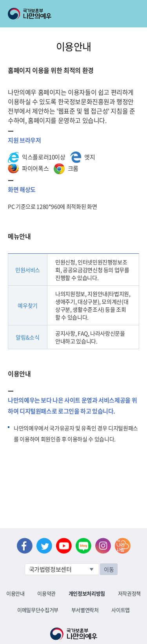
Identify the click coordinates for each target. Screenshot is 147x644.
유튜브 (64, 546)
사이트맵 (121, 610)
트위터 (44, 546)
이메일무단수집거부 (38, 610)
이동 (109, 569)
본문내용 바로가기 (0, 0)
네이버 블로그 (83, 546)
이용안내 (15, 593)
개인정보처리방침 (87, 593)
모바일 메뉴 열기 (134, 14)
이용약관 (46, 593)
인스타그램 (103, 546)
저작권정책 (129, 593)
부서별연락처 (85, 610)
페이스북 (25, 546)
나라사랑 (123, 546)
